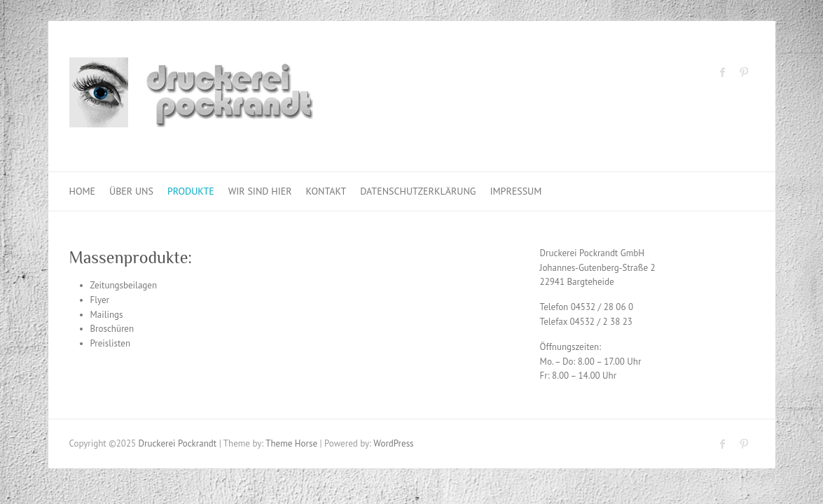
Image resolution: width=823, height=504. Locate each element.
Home (83, 191)
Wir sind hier (260, 191)
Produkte (191, 191)
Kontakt (326, 191)
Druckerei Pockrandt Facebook (723, 72)
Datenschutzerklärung (418, 191)
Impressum (516, 191)
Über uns (131, 191)
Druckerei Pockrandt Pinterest (744, 72)
